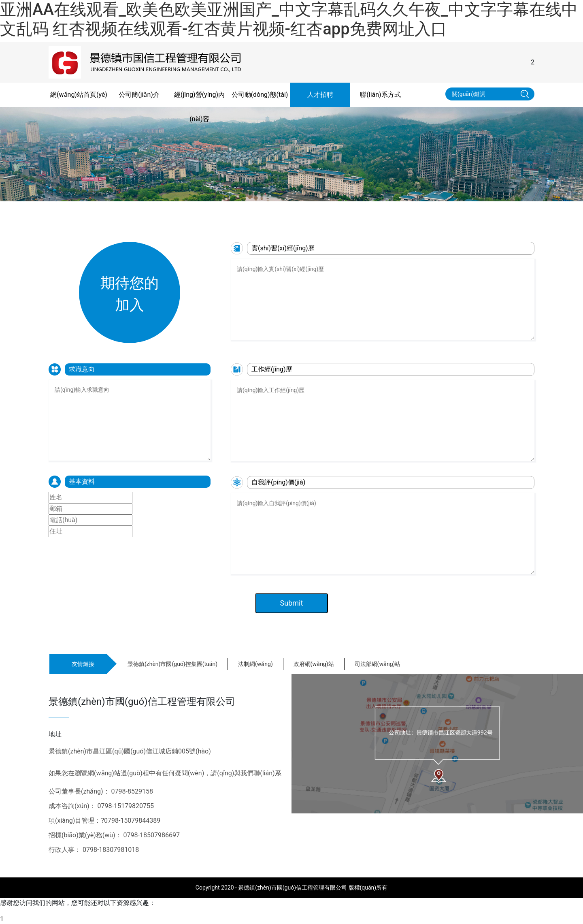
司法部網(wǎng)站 (378, 664)
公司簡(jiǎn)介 (139, 95)
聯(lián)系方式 (380, 95)
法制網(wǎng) (255, 664)
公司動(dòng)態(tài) (260, 95)
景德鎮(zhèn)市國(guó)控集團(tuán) (172, 664)
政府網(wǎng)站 (314, 664)
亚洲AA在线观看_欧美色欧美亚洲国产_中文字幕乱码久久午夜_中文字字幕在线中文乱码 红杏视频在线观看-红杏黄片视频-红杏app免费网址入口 (289, 19)
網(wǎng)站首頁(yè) (79, 95)
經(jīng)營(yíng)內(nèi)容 (199, 107)
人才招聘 (320, 95)
